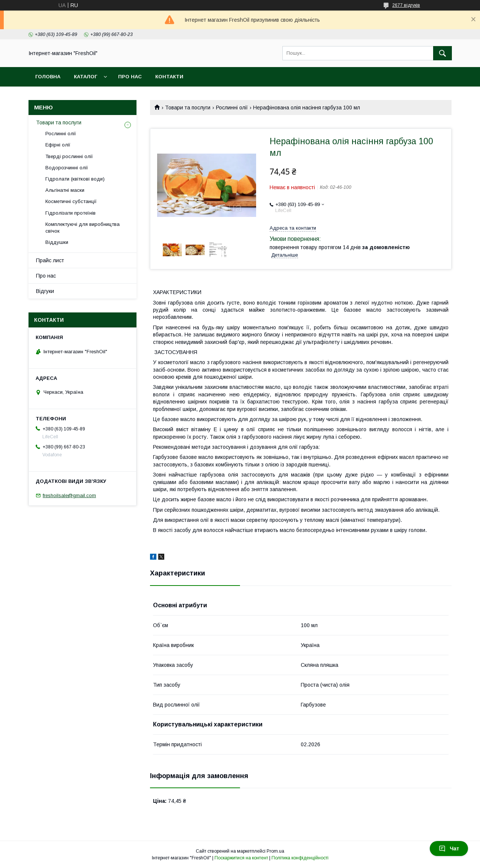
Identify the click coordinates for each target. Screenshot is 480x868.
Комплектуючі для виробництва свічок (82, 228)
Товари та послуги (188, 108)
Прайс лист (50, 260)
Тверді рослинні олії (69, 156)
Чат (449, 849)
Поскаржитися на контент (241, 858)
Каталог (85, 77)
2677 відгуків (406, 5)
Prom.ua (275, 851)
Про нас (130, 77)
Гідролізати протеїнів (70, 213)
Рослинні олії (232, 108)
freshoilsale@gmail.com (69, 495)
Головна (48, 77)
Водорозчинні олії (67, 168)
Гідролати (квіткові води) (75, 179)
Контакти (169, 77)
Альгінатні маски (65, 190)
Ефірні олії (58, 145)
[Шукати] (442, 53)
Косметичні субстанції (71, 201)
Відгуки (45, 291)
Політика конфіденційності (300, 858)
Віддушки (57, 242)
